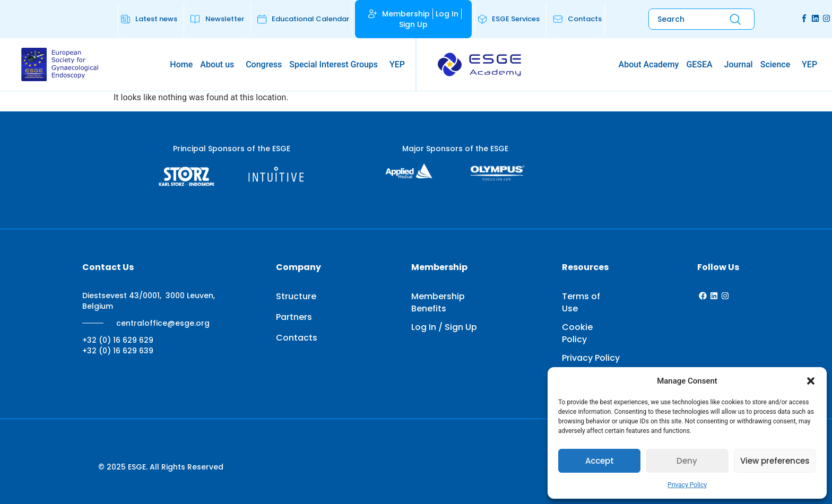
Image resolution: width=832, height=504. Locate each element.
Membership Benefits (438, 302)
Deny (687, 461)
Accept (600, 461)
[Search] (735, 19)
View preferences (775, 461)
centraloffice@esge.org (163, 323)
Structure (296, 296)
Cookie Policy (577, 333)
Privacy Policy (687, 485)
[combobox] (681, 19)
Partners (294, 317)
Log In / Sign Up (444, 327)
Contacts (297, 338)
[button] (811, 381)
